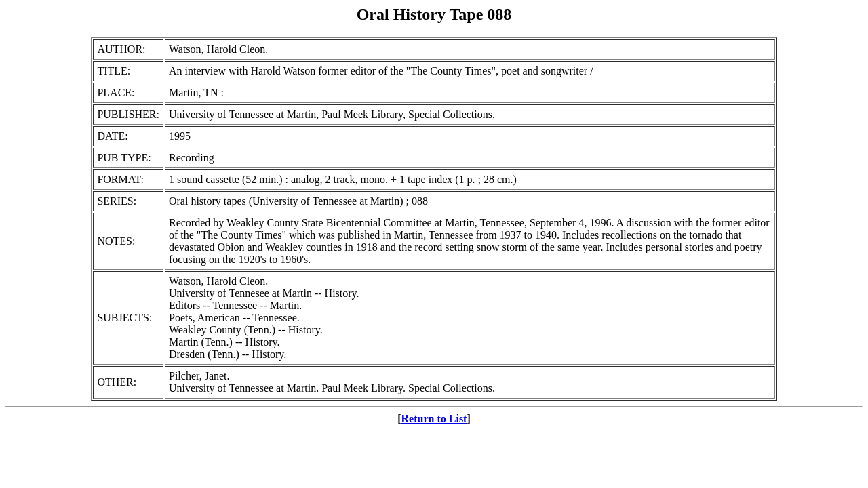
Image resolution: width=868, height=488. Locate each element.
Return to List (434, 419)
